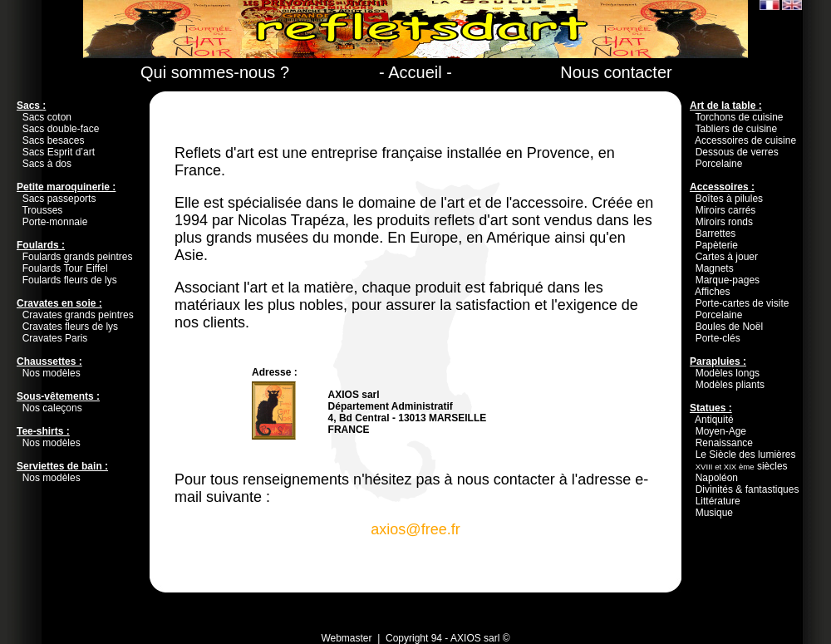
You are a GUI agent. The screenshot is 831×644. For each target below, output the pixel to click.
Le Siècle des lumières (746, 455)
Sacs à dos (47, 164)
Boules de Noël (729, 327)
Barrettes (716, 234)
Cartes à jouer (727, 257)
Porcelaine (719, 164)
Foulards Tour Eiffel (65, 268)
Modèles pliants (730, 385)
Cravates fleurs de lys (70, 327)
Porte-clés (718, 338)
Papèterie (717, 245)
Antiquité (714, 420)
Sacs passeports (59, 199)
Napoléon (717, 478)
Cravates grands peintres (78, 315)
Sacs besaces (54, 140)
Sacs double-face (61, 129)
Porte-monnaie (55, 222)
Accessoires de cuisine (745, 140)
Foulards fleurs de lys (70, 280)
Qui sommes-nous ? (215, 72)
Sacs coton (47, 117)
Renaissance (724, 443)
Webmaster (346, 638)
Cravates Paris (55, 338)
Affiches (712, 292)
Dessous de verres (737, 152)
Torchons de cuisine (739, 117)
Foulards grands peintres (78, 257)
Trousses (42, 210)
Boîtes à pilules (729, 199)
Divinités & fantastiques (747, 489)
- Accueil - (415, 72)
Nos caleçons (52, 408)
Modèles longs (728, 373)
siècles (742, 466)
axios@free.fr (415, 529)
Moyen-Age (721, 431)
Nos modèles (52, 373)
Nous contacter (616, 72)
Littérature (718, 501)
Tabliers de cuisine (736, 129)
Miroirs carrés (726, 210)
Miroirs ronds (724, 222)
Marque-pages (728, 280)
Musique (714, 513)
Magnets (715, 268)
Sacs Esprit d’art (59, 152)
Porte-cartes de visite (742, 303)
